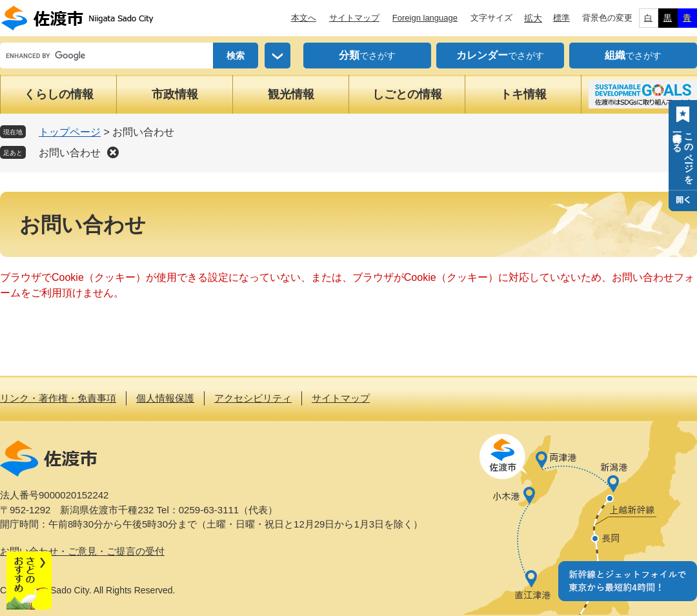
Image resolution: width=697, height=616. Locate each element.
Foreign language (425, 18)
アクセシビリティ (253, 398)
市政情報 (175, 94)
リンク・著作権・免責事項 (58, 398)
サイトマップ (354, 18)
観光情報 (291, 94)
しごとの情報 (407, 94)
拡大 (533, 18)
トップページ (70, 132)
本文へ (304, 18)
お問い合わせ (70, 153)
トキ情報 (523, 94)
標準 (561, 18)
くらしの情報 (59, 94)
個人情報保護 (165, 398)
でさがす (367, 56)
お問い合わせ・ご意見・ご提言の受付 (82, 551)
